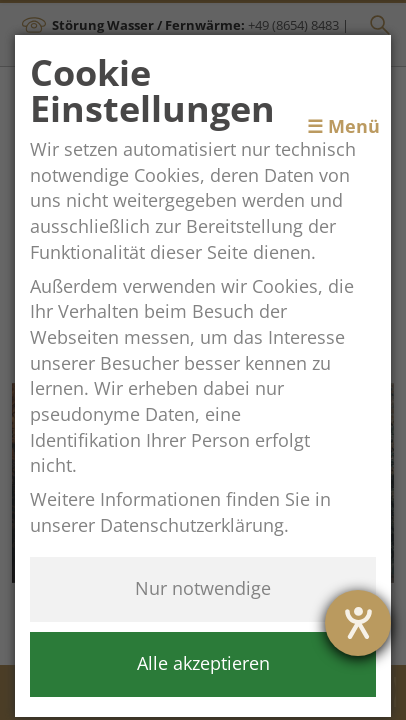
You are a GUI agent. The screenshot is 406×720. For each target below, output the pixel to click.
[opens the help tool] (358, 623)
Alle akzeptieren (203, 663)
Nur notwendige (203, 588)
